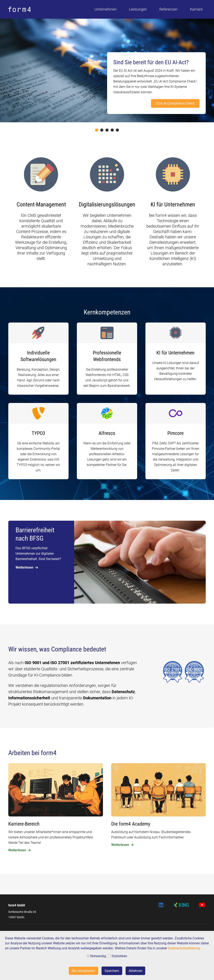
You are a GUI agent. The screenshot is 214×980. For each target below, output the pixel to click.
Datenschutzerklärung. (184, 948)
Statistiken (118, 956)
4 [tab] (112, 130)
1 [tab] (97, 130)
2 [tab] (102, 130)
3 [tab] (107, 130)
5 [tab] (117, 130)
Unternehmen (106, 9)
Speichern (112, 971)
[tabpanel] (107, 70)
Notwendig (96, 956)
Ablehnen (135, 971)
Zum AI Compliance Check (175, 103)
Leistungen (138, 9)
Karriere (196, 9)
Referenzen (168, 9)
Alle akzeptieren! (83, 971)
